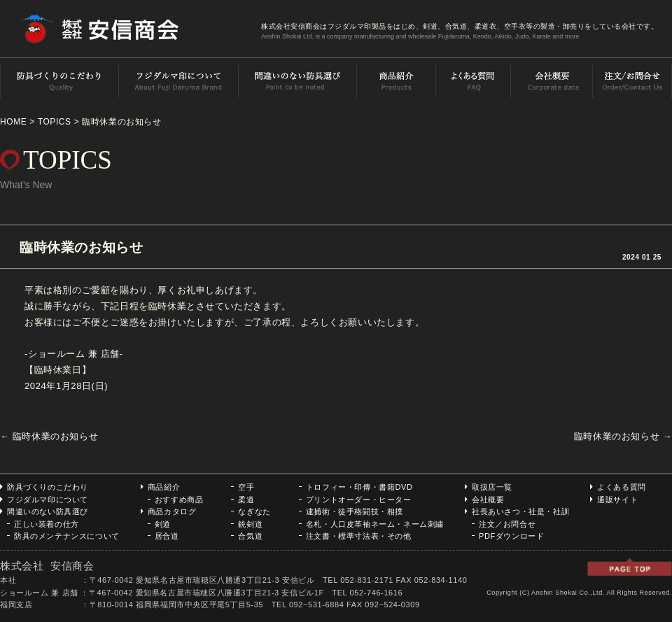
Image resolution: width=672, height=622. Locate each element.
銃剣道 (250, 524)
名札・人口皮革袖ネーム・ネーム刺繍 (375, 524)
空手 (246, 487)
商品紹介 (164, 487)
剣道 (163, 524)
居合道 (167, 536)
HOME (13, 122)
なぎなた (254, 511)
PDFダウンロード (511, 536)
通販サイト (617, 500)
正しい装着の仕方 (47, 524)
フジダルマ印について (48, 500)
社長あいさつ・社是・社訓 (520, 511)
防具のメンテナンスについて (67, 536)
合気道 (250, 536)
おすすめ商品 (179, 500)
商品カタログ (172, 511)
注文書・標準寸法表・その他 (359, 536)
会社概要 (488, 500)
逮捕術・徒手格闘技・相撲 (355, 511)
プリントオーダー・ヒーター (359, 500)
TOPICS (55, 122)
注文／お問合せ (507, 524)
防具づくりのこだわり (48, 487)
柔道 (246, 500)
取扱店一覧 (492, 487)
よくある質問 (622, 487)
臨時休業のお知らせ (623, 436)
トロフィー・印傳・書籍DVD (359, 487)
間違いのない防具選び (48, 511)
